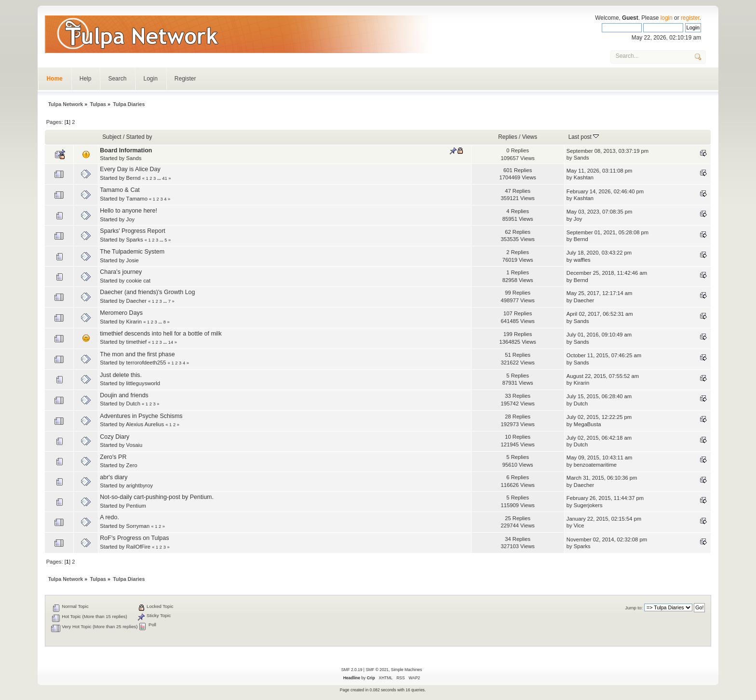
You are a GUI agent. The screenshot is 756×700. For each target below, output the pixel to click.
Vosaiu (135, 445)
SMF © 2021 (377, 670)
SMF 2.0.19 (352, 670)
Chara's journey (121, 272)
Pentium (136, 506)
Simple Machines (406, 670)
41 (164, 178)
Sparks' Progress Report (132, 231)
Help (86, 79)
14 (171, 342)
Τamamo (137, 199)
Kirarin (134, 322)
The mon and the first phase (137, 354)
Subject (112, 137)
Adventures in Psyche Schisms (141, 416)
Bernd (134, 178)
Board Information (126, 150)
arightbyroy (140, 485)
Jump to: (634, 608)
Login (150, 79)
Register (185, 79)
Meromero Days (121, 313)
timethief (136, 342)
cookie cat (139, 281)
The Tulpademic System (132, 252)
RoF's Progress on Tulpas (134, 538)
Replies (508, 137)
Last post (584, 137)
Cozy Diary (115, 437)
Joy (130, 219)
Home (54, 79)
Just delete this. (121, 375)
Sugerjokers (588, 505)
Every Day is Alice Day (130, 169)
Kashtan (584, 177)
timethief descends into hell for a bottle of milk (161, 334)
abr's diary (114, 477)
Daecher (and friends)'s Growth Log (147, 292)
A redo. (109, 517)
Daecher (136, 301)
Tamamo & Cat (120, 190)
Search (117, 79)
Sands (134, 158)
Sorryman (138, 526)
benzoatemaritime (595, 465)
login (667, 18)
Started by (139, 137)
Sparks (135, 240)
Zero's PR (113, 457)
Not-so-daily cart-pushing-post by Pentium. (157, 497)
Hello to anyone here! (128, 211)
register (690, 18)
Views (530, 137)
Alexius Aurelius (145, 424)
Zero (132, 465)
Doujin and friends (124, 395)
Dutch (133, 404)
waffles (582, 260)
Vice (579, 525)
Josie (133, 260)
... (160, 178)
